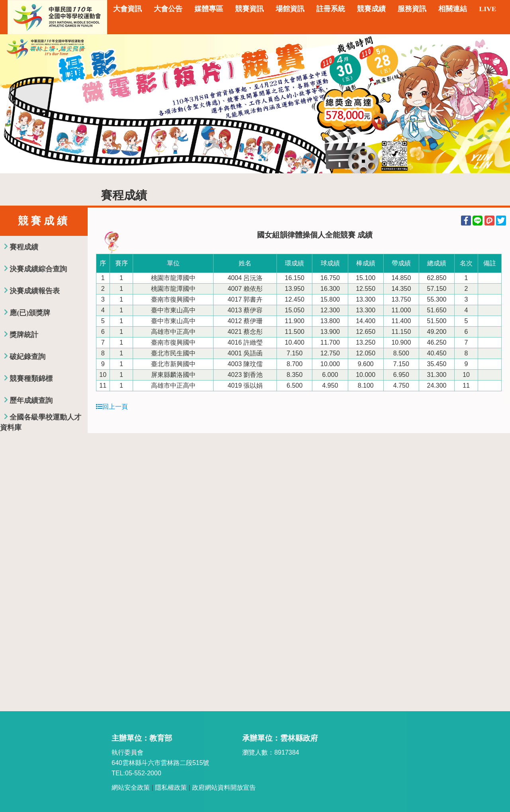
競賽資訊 (249, 9)
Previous (14, 104)
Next (496, 104)
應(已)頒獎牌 (30, 313)
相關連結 (453, 9)
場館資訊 (290, 9)
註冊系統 (331, 9)
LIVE (487, 9)
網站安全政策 (131, 787)
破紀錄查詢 (27, 357)
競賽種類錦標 (31, 379)
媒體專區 (209, 9)
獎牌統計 (24, 335)
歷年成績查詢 (31, 400)
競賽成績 (371, 9)
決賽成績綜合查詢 (38, 269)
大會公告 (168, 9)
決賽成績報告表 (35, 291)
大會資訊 (127, 9)
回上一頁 (112, 407)
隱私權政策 (171, 787)
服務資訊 (412, 9)
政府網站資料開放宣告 (224, 787)
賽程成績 (24, 247)
